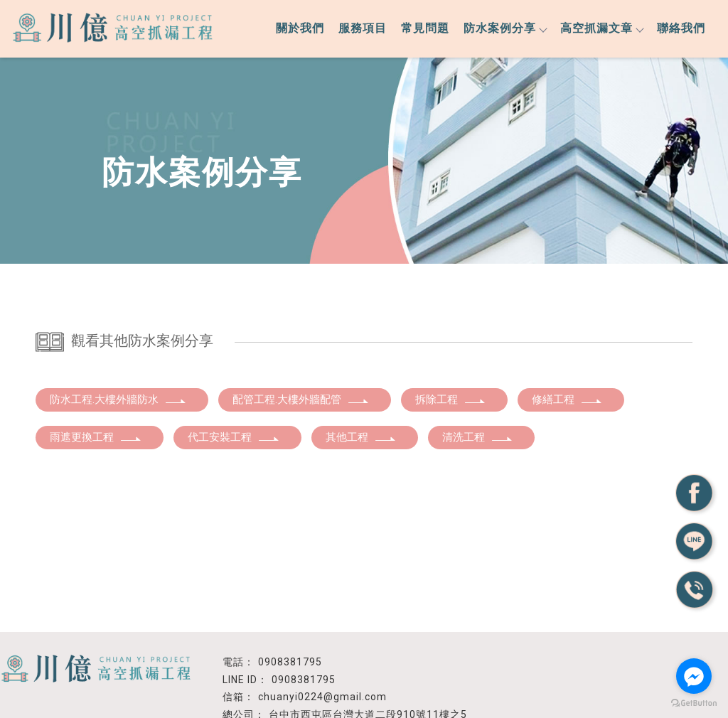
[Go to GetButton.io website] (694, 703)
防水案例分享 (505, 28)
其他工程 (361, 437)
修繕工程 (567, 400)
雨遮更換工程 (96, 437)
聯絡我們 (681, 28)
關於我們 (300, 28)
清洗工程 (478, 437)
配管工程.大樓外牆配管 (301, 400)
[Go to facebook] (694, 676)
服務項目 (363, 28)
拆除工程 (451, 400)
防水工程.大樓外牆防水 (118, 400)
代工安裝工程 (234, 437)
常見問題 (425, 28)
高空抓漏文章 (601, 28)
